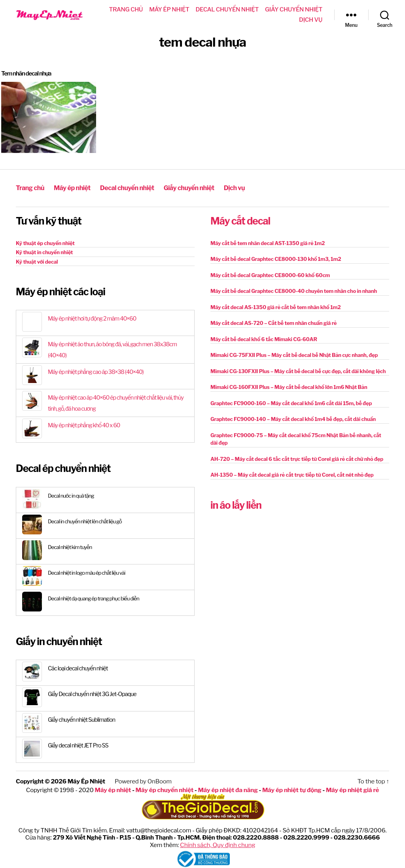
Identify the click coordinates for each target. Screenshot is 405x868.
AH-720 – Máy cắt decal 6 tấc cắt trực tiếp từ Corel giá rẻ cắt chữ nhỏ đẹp (297, 458)
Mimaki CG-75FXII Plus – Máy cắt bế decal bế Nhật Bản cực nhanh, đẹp (294, 355)
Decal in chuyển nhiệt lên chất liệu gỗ (87, 520)
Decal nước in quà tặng (72, 495)
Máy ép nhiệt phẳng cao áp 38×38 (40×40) (98, 372)
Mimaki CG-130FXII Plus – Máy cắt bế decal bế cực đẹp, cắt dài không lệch (298, 370)
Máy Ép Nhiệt (86, 781)
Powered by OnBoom (142, 781)
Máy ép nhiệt (169, 9)
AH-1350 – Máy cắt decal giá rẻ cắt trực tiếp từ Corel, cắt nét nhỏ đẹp (292, 474)
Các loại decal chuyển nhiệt (79, 668)
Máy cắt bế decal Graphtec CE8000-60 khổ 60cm (270, 274)
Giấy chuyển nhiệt (294, 9)
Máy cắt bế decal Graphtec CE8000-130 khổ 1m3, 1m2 (276, 259)
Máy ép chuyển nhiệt (166, 789)
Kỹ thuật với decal (37, 261)
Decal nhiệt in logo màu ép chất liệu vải (89, 572)
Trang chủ (126, 9)
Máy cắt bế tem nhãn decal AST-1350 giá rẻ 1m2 (268, 242)
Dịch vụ (311, 20)
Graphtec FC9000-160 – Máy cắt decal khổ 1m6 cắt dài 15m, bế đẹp (291, 402)
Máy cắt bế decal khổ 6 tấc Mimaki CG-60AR (264, 338)
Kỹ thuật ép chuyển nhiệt (45, 242)
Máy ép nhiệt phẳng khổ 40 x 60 (86, 425)
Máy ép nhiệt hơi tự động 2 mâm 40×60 (95, 318)
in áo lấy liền (236, 504)
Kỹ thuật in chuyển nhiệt (44, 252)
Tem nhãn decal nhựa (28, 73)
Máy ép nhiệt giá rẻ (350, 789)
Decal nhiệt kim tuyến (71, 546)
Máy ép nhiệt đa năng (228, 789)
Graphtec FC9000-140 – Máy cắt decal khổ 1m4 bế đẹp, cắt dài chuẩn (293, 419)
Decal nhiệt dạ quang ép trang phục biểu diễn (96, 597)
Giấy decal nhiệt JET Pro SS (80, 745)
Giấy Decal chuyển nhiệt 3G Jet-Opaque (95, 694)
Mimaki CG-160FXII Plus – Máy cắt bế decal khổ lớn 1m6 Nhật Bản (289, 387)
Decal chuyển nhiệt (227, 9)
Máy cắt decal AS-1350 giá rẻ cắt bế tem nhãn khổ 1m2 (276, 306)
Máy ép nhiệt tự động (291, 789)
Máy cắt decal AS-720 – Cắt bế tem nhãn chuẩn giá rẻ (273, 323)
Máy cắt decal (240, 221)
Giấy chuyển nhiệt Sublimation (83, 719)
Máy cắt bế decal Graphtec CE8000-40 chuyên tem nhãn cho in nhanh (294, 291)
